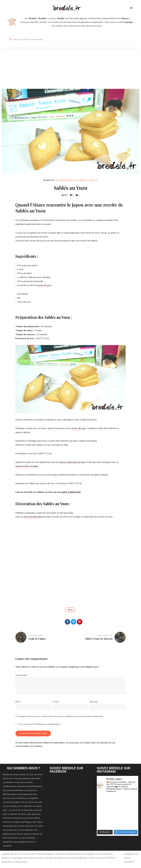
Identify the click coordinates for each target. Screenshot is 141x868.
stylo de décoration (33, 517)
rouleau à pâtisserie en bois (72, 462)
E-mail (56, 702)
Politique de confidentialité (48, 724)
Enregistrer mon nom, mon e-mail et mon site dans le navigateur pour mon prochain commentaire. (60, 716)
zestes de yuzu (44, 285)
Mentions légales (45, 854)
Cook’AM (30, 854)
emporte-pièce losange (27, 466)
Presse (99, 854)
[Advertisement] (70, 68)
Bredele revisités (68, 180)
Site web (94, 702)
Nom (18, 702)
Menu (131, 8)
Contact (109, 854)
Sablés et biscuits (88, 180)
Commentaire (22, 675)
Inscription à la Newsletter (14, 862)
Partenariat (89, 854)
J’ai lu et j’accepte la (38, 724)
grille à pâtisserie (71, 492)
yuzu (71, 610)
